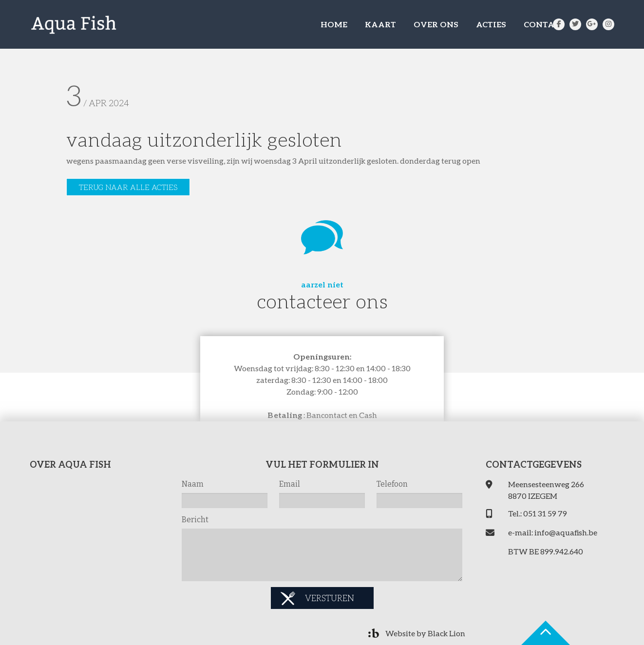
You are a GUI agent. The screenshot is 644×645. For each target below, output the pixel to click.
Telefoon (392, 484)
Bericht (195, 520)
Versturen (330, 598)
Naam (193, 484)
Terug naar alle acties (128, 187)
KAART (380, 24)
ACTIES (491, 24)
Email (290, 484)
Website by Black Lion (425, 633)
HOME (334, 24)
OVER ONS (436, 24)
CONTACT (544, 24)
